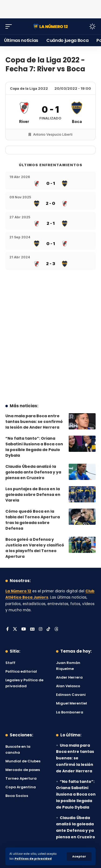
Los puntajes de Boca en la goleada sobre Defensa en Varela (33, 495)
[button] (79, 857)
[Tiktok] (48, 629)
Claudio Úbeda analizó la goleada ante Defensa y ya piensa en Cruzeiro (33, 472)
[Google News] (32, 629)
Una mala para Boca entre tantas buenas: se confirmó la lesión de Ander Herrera (34, 422)
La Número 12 (18, 591)
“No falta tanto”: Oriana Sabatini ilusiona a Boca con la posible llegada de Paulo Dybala (34, 447)
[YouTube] (24, 629)
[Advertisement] (51, 8)
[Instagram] (41, 629)
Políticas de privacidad (33, 859)
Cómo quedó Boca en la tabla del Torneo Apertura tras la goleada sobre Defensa (33, 520)
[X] (15, 629)
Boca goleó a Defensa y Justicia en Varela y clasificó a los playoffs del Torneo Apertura (35, 548)
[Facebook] (7, 629)
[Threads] (56, 629)
